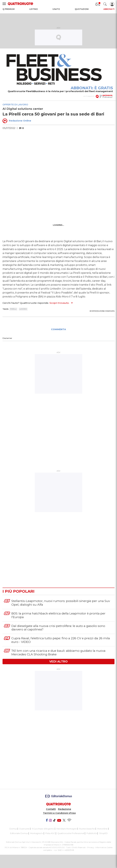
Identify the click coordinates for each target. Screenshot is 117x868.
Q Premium (9, 9)
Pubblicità (92, 833)
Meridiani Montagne (67, 829)
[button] (23, 128)
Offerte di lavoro (15, 105)
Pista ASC (50, 833)
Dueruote (24, 829)
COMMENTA (58, 329)
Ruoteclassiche (87, 829)
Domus (13, 829)
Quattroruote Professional (71, 833)
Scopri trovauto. (59, 303)
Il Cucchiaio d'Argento (43, 829)
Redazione (65, 809)
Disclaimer (7, 338)
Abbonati (109, 9)
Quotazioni (82, 9)
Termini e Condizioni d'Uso (59, 813)
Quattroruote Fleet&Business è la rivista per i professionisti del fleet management (60, 91)
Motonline (102, 829)
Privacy (91, 847)
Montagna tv (37, 833)
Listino (34, 9)
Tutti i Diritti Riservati (76, 847)
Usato (56, 9)
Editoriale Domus (19, 833)
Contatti (51, 809)
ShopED (103, 833)
